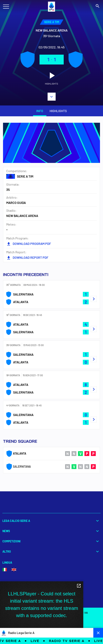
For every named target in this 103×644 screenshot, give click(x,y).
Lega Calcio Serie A (51, 521)
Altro (51, 551)
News (51, 531)
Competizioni (51, 541)
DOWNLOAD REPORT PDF (27, 257)
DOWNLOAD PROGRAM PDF (29, 244)
